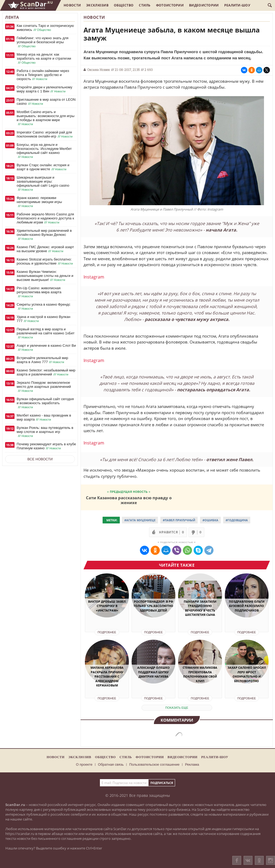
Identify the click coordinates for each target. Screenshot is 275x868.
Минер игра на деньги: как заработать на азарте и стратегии (44, 59)
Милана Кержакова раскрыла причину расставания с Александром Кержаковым (107, 676)
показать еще (177, 708)
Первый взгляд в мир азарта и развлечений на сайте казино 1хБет (46, 333)
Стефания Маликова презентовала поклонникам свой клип (200, 674)
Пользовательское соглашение (154, 764)
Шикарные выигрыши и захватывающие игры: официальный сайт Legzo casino (43, 184)
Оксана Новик (99, 70)
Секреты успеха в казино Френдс (44, 307)
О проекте (84, 764)
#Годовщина (237, 520)
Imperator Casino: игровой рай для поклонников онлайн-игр (45, 134)
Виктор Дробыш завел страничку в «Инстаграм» (107, 606)
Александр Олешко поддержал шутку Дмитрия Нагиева (153, 672)
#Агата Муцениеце (140, 520)
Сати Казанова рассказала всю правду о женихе (129, 500)
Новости (72, 5)
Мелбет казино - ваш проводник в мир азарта (44, 417)
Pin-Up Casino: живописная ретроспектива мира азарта (39, 292)
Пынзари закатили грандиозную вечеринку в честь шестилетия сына (200, 608)
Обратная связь (111, 764)
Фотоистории (170, 5)
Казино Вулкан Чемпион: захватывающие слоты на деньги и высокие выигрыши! (45, 276)
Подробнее (107, 632)
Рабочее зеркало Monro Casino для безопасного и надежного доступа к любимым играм (45, 218)
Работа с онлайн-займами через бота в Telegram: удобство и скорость (43, 75)
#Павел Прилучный (179, 520)
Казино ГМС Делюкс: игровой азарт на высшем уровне (45, 249)
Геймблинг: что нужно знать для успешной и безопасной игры (43, 42)
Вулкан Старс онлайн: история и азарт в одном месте (43, 167)
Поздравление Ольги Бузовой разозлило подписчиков (247, 606)
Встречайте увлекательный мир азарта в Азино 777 (42, 360)
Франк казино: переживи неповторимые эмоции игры (39, 202)
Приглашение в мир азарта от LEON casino (46, 102)
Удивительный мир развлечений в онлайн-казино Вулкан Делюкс (44, 235)
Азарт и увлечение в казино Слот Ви (46, 348)
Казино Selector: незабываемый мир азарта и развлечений (46, 372)
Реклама (192, 764)
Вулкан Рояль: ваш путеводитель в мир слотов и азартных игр (45, 432)
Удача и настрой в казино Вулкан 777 (44, 319)
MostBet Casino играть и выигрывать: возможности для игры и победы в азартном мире (46, 118)
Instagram (94, 277)
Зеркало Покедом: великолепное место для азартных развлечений (44, 387)
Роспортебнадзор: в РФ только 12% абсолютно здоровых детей (153, 606)
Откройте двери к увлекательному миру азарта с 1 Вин (44, 89)
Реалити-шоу (237, 5)
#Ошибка (210, 520)
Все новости (40, 459)
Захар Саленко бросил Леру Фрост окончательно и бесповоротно (247, 674)
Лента (12, 17)
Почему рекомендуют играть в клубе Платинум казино (46, 446)
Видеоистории (204, 5)
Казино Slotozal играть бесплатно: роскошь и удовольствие (45, 261)
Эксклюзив (97, 5)
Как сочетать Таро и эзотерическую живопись (45, 28)
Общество (124, 5)
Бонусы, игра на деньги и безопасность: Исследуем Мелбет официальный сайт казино (44, 151)
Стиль (145, 5)
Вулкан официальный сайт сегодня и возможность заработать (45, 403)
